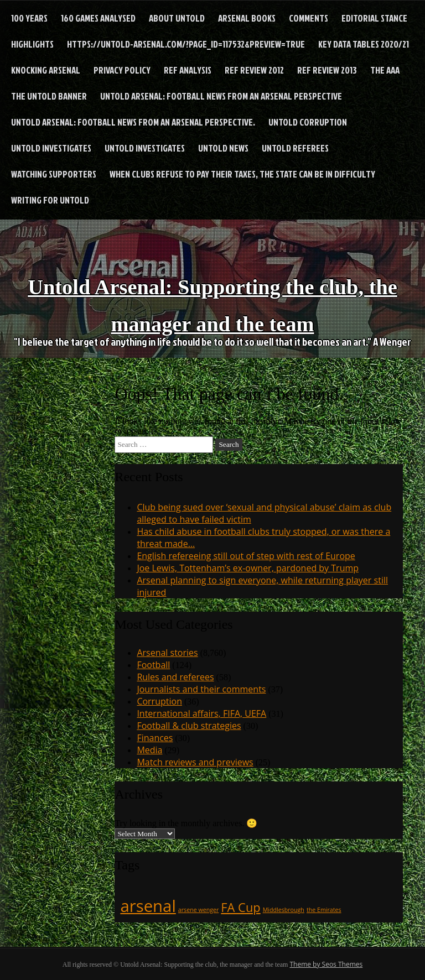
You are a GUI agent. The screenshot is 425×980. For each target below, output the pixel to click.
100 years (29, 18)
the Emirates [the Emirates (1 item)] (324, 910)
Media (149, 750)
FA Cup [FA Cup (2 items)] (240, 907)
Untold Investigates (51, 148)
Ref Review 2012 (254, 70)
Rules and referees (175, 677)
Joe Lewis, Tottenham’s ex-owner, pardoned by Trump (248, 568)
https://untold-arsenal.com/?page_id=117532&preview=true (186, 44)
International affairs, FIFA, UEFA (201, 713)
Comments (309, 18)
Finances (155, 738)
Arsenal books (247, 18)
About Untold (177, 18)
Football (153, 665)
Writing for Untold (50, 200)
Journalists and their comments (201, 689)
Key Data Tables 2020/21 (364, 44)
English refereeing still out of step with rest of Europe (246, 556)
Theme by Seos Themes (326, 964)
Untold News (223, 148)
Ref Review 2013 (327, 70)
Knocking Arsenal (46, 70)
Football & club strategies (189, 726)
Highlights (32, 44)
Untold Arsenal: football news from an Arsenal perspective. (133, 122)
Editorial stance (374, 18)
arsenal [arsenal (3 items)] (148, 906)
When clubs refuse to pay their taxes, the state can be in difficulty (242, 174)
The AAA (385, 70)
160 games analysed (98, 18)
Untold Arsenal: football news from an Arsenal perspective (221, 96)
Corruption (159, 701)
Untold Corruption (308, 122)
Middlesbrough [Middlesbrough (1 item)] (284, 910)
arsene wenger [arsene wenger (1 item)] (199, 910)
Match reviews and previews (195, 762)
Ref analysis (188, 70)
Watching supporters (54, 174)
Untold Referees (295, 148)
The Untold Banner (49, 96)
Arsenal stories (167, 653)
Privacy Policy (122, 70)
